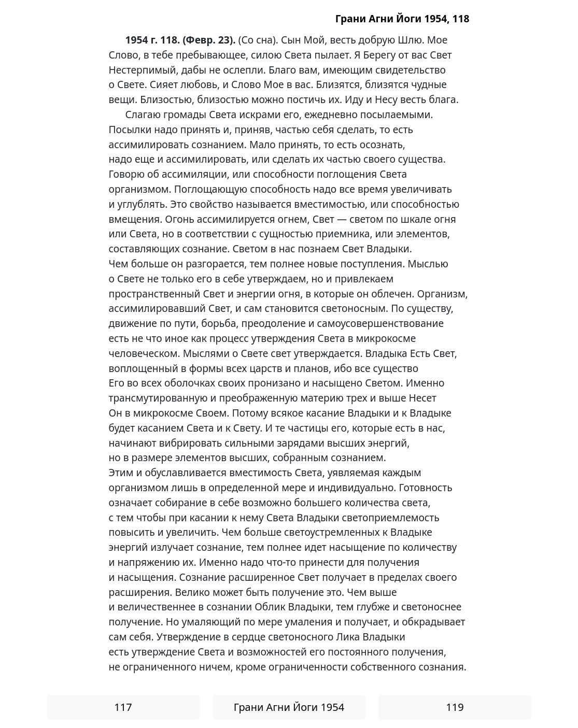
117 (123, 707)
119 (455, 707)
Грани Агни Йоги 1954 (289, 707)
